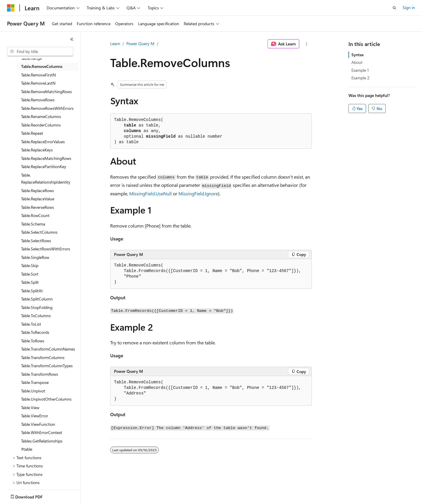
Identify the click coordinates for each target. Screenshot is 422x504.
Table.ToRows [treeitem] (33, 341)
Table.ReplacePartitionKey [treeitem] (44, 166)
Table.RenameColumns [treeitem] (41, 116)
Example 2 (360, 78)
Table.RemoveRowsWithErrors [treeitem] (47, 108)
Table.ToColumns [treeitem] (36, 316)
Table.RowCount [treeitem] (35, 215)
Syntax (358, 55)
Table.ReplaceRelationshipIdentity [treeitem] (46, 179)
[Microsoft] (11, 8)
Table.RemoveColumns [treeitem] (42, 66)
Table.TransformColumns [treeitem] (43, 357)
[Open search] (394, 8)
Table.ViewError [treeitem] (35, 416)
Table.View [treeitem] (30, 408)
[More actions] (307, 44)
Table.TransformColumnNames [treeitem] (48, 349)
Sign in (409, 7)
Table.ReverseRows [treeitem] (38, 207)
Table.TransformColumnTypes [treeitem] (47, 366)
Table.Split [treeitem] (30, 282)
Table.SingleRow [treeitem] (35, 257)
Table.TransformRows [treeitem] (40, 374)
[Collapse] (72, 39)
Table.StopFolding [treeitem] (37, 307)
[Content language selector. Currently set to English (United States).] (34, 496)
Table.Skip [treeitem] (30, 265)
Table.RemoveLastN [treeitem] (38, 83)
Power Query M (140, 43)
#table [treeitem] (27, 449)
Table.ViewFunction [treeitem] (38, 424)
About (357, 62)
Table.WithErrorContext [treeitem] (42, 432)
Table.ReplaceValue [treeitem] (38, 199)
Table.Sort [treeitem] (30, 274)
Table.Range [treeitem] (32, 58)
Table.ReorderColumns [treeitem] (41, 125)
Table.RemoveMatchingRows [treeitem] (46, 92)
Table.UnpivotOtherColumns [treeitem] (46, 399)
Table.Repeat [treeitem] (32, 133)
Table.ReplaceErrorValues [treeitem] (43, 142)
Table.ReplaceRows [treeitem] (38, 191)
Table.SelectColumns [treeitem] (39, 232)
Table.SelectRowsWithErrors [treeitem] (46, 249)
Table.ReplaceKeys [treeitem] (37, 150)
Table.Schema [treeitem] (33, 224)
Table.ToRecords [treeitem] (35, 332)
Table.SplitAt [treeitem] (32, 291)
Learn (115, 43)
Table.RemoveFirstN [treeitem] (38, 75)
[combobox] (40, 52)
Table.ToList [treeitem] (31, 324)
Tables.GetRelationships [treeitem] (42, 441)
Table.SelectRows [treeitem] (36, 241)
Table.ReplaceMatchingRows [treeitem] (46, 158)
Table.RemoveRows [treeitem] (38, 100)
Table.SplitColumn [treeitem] (37, 299)
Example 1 (360, 70)
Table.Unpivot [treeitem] (33, 391)
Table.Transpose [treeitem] (35, 382)
